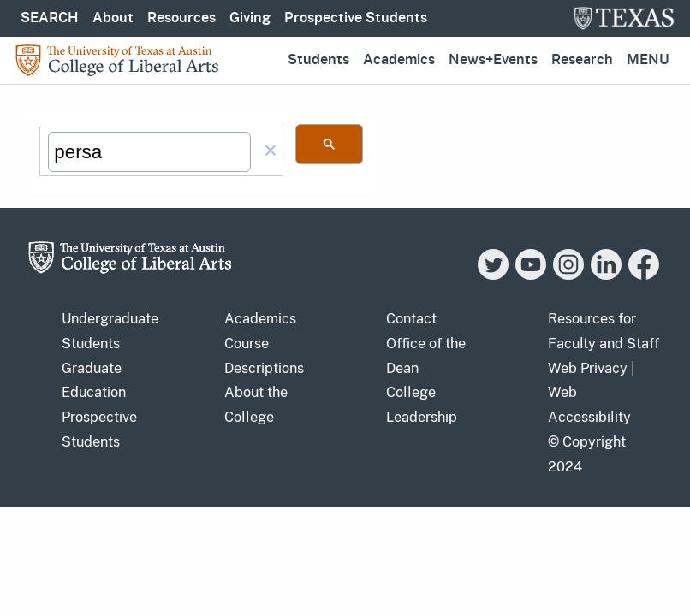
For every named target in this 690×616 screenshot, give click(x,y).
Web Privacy (588, 368)
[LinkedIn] (606, 275)
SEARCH (50, 18)
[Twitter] (493, 275)
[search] (149, 152)
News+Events (493, 60)
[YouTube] (531, 275)
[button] (271, 152)
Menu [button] (648, 60)
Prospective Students (356, 18)
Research (582, 60)
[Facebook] (644, 275)
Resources (181, 18)
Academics (399, 60)
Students (318, 60)
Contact (411, 319)
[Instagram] (568, 275)
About (113, 18)
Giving (250, 18)
